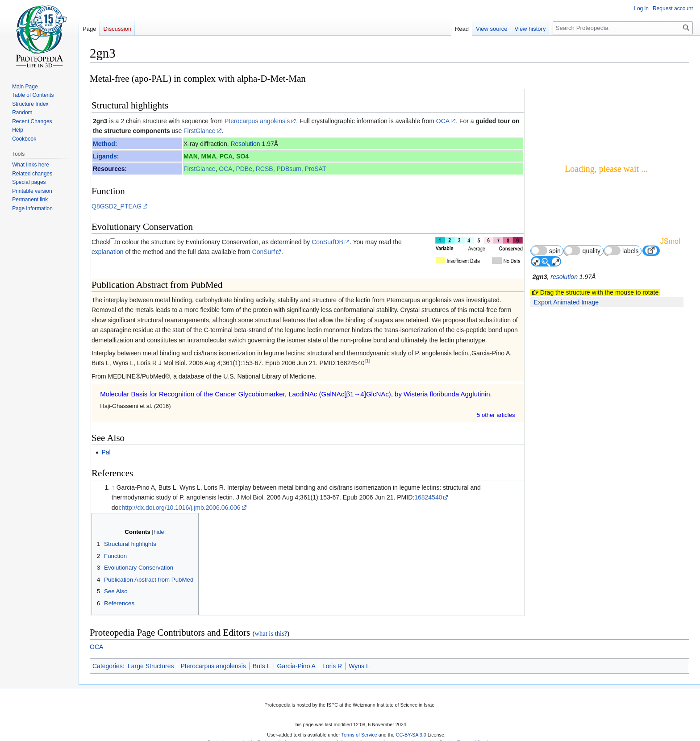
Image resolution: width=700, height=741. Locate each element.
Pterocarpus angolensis (257, 121)
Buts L (262, 666)
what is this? (271, 633)
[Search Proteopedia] (623, 28)
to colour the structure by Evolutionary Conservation (187, 242)
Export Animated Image (567, 302)
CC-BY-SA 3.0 (411, 735)
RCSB (265, 169)
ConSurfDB (327, 242)
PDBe (244, 169)
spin (546, 251)
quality (582, 251)
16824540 (428, 497)
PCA (226, 156)
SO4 (242, 156)
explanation (108, 252)
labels (621, 251)
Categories (108, 666)
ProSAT (315, 169)
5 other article (496, 415)
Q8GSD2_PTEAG (117, 206)
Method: (105, 144)
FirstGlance (200, 131)
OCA (443, 121)
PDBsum (289, 169)
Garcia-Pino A (296, 666)
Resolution (245, 144)
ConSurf (264, 252)
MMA (209, 156)
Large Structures (151, 666)
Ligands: (106, 156)
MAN (191, 156)
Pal (106, 452)
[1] (368, 361)
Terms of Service (359, 735)
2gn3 (100, 121)
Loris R (332, 666)
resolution (564, 277)
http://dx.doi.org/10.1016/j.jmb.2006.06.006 (181, 508)
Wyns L (359, 666)
